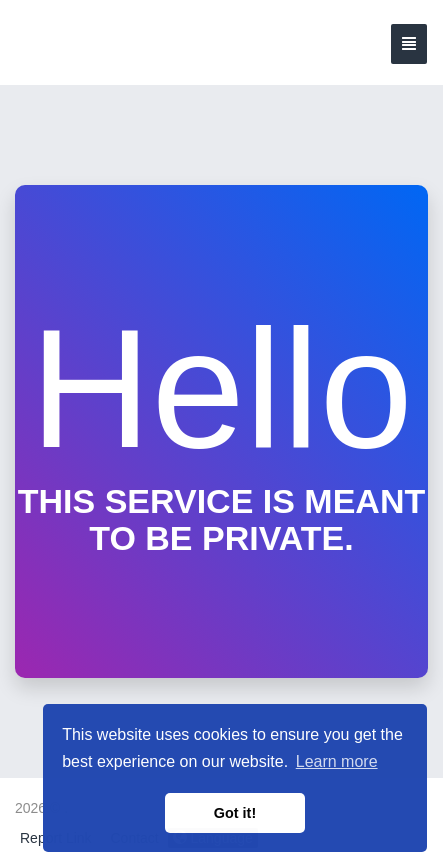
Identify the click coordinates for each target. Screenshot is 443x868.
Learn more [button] (337, 761)
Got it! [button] (235, 813)
